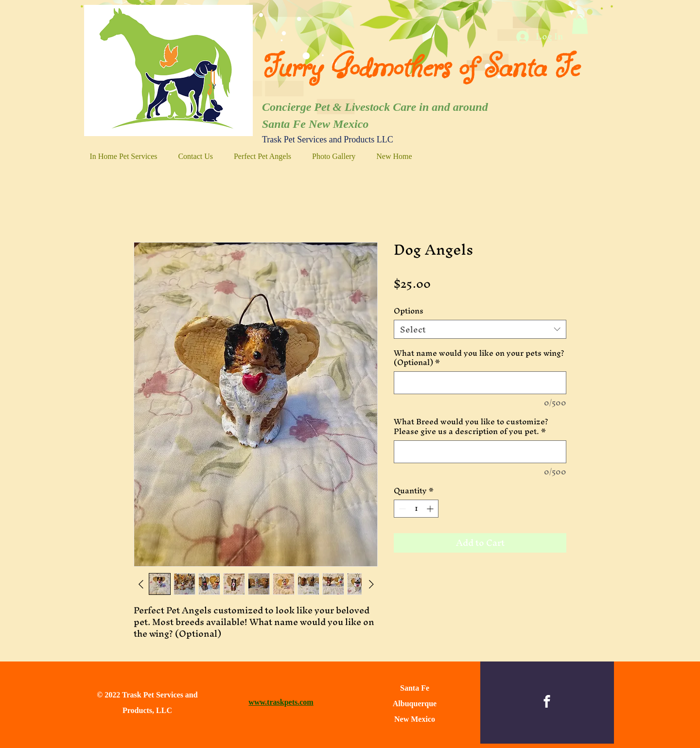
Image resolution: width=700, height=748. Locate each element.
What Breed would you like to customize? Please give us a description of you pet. (471, 426)
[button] (580, 24)
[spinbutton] (416, 509)
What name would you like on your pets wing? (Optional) (479, 358)
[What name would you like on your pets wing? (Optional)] (480, 383)
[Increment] (431, 509)
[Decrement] (401, 509)
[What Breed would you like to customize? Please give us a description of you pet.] (480, 452)
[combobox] (480, 329)
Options (409, 311)
